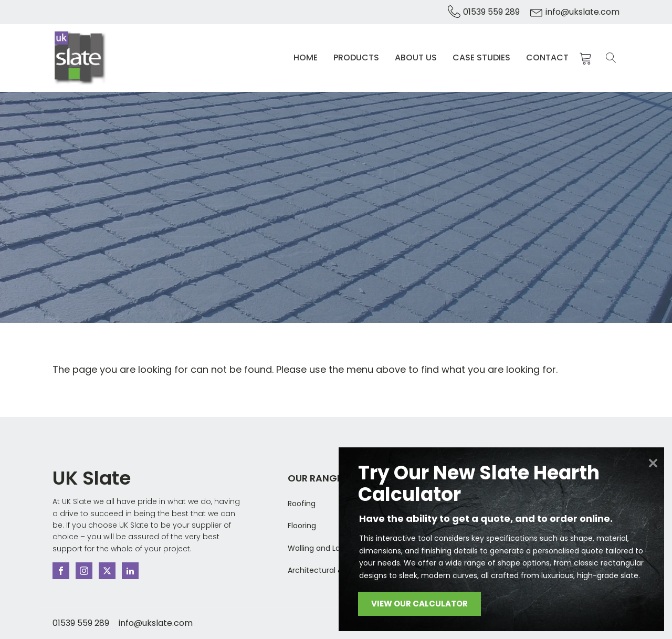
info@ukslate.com (582, 12)
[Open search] (611, 58)
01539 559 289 (491, 12)
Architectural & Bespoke (332, 570)
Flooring (302, 526)
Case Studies (481, 57)
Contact (547, 57)
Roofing (302, 504)
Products (356, 57)
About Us (416, 57)
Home (306, 57)
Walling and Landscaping (333, 548)
